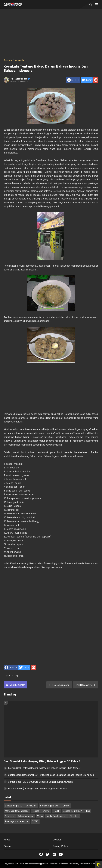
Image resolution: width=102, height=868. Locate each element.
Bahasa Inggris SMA (73, 811)
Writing (46, 811)
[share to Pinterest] (96, 80)
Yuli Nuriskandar (20, 79)
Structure (74, 816)
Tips (88, 811)
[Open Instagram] (54, 854)
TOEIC (35, 821)
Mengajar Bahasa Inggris (17, 811)
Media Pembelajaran (56, 816)
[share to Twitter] (87, 80)
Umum (66, 806)
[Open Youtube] (61, 854)
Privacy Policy (60, 846)
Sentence (10, 816)
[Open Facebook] (41, 854)
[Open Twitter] (48, 854)
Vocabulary (13, 676)
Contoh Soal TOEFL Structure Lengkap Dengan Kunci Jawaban (40, 782)
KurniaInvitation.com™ (89, 864)
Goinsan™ (64, 864)
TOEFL (56, 811)
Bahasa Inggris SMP (50, 806)
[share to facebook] (73, 80)
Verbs (40, 816)
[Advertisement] (51, 34)
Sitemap (8, 846)
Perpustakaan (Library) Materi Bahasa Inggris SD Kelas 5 (38, 789)
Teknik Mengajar (26, 816)
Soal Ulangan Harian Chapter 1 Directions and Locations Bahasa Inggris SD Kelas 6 (51, 775)
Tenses (36, 811)
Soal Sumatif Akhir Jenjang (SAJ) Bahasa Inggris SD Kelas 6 (42, 761)
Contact (57, 840)
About (7, 840)
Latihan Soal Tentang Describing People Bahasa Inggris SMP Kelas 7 (44, 768)
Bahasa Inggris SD (14, 806)
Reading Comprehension (17, 821)
